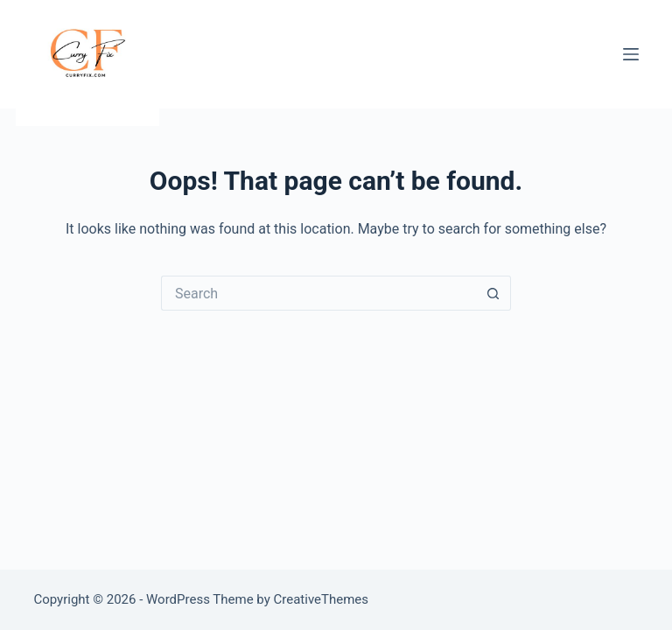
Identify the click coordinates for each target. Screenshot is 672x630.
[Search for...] (318, 293)
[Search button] (493, 293)
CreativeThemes (322, 599)
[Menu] (631, 54)
